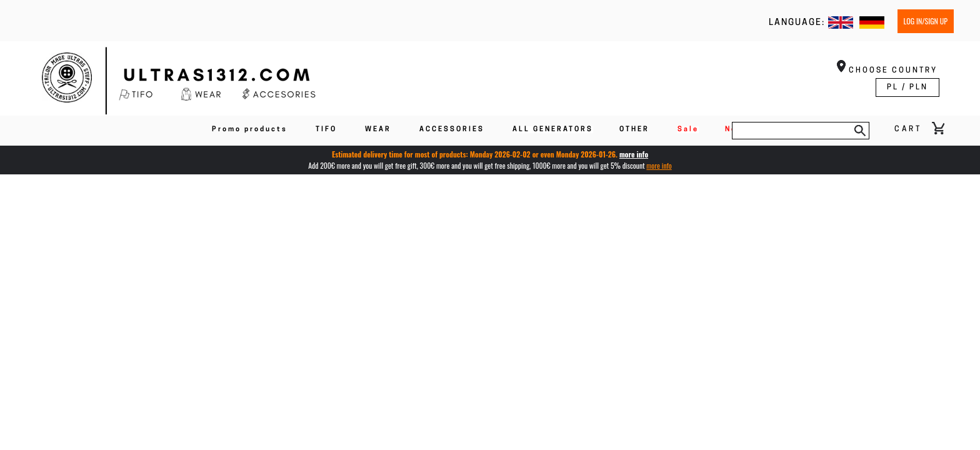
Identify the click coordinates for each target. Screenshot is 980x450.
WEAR (378, 130)
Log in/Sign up (926, 21)
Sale (688, 130)
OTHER (634, 130)
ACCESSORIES (452, 130)
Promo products (250, 130)
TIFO (326, 130)
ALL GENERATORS (553, 130)
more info (634, 154)
